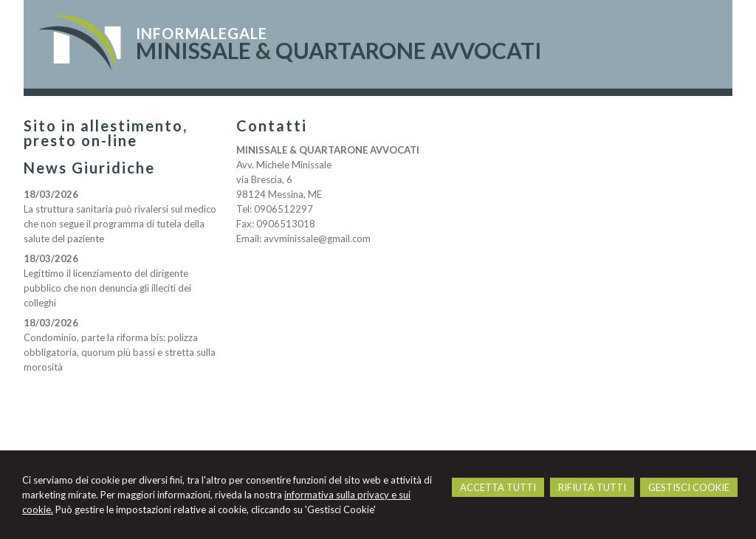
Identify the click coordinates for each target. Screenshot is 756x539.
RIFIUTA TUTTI (592, 487)
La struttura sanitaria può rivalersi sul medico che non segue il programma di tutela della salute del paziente (120, 224)
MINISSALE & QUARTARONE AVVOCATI (339, 50)
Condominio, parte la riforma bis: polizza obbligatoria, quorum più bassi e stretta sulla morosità (120, 352)
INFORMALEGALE (202, 33)
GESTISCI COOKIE (689, 487)
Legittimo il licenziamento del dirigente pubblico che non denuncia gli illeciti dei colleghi (107, 288)
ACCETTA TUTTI (498, 487)
